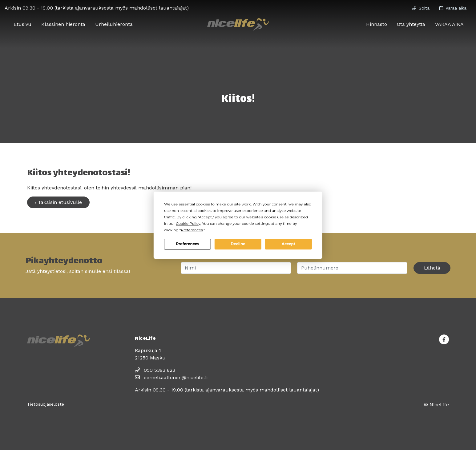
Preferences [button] (192, 230)
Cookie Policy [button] (188, 223)
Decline (238, 244)
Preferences (187, 244)
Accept (288, 244)
